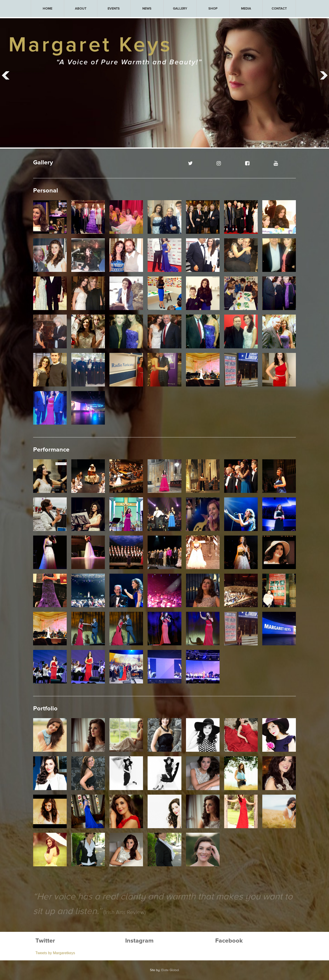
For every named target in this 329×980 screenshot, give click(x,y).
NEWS (147, 9)
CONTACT (279, 9)
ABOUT (81, 9)
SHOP (213, 9)
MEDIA (246, 9)
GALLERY (180, 9)
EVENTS (114, 9)
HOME (48, 9)
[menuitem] (48, 9)
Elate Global (170, 970)
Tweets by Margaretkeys (55, 953)
